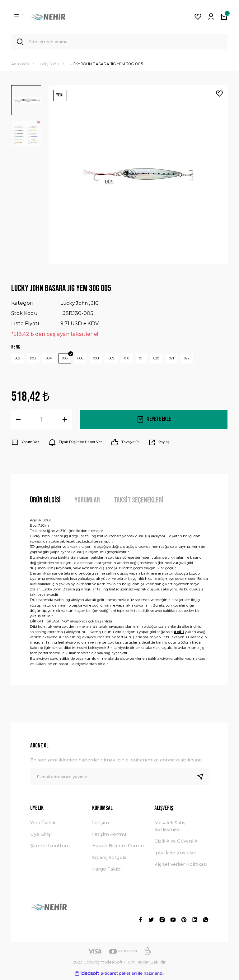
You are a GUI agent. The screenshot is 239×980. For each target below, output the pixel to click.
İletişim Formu (109, 836)
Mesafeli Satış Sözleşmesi (170, 828)
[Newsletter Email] (119, 779)
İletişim (101, 825)
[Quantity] (42, 422)
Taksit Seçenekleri (139, 502)
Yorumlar (87, 502)
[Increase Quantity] (65, 422)
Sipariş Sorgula (109, 860)
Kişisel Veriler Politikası (181, 867)
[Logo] (48, 17)
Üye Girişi (41, 836)
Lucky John (75, 304)
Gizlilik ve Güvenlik (176, 843)
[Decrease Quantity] (18, 422)
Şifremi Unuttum (50, 848)
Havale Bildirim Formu (118, 848)
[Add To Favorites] (219, 95)
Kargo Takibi (107, 871)
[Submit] (203, 779)
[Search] (119, 42)
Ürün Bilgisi (45, 502)
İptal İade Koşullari (175, 855)
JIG (97, 304)
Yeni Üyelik (43, 825)
